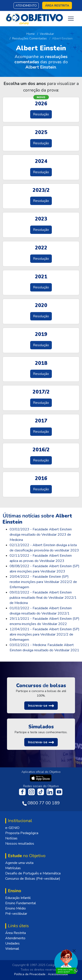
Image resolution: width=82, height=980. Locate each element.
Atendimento (26, 6)
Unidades (12, 943)
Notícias (11, 838)
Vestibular (47, 34)
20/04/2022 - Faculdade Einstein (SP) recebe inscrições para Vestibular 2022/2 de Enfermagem (43, 582)
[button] (41, 706)
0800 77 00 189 (44, 803)
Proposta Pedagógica (22, 833)
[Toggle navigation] (71, 19)
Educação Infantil (18, 898)
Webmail (12, 949)
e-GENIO (12, 828)
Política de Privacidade (30, 974)
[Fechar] (74, 951)
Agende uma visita (19, 863)
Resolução (41, 114)
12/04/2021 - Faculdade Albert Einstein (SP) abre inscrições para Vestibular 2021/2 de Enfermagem (44, 634)
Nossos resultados (20, 844)
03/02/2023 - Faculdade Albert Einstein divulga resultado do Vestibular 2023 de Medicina (41, 535)
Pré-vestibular (16, 914)
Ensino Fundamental (21, 903)
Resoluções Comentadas (30, 38)
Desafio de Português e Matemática (33, 873)
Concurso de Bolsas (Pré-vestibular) (33, 879)
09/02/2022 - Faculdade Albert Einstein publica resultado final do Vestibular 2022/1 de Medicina (43, 598)
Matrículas (13, 868)
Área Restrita (16, 933)
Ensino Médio (16, 908)
